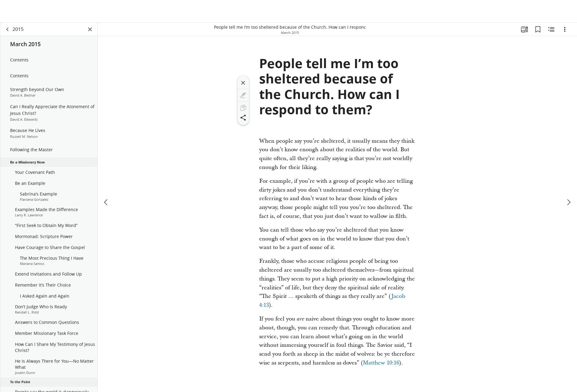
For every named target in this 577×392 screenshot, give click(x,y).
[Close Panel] (90, 29)
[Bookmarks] (538, 29)
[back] (8, 29)
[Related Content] (551, 29)
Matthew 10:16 (381, 363)
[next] (568, 202)
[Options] (565, 29)
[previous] (106, 202)
